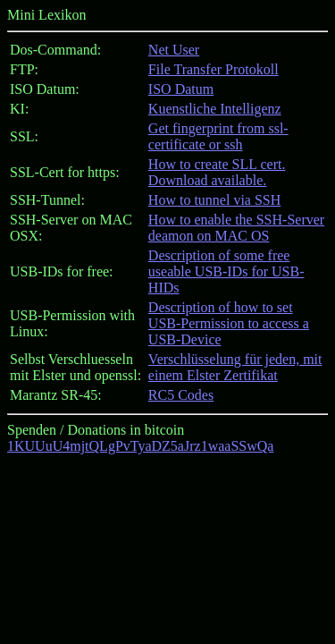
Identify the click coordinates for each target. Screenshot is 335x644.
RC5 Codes (181, 395)
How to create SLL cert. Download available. (217, 172)
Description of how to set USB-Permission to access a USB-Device (229, 323)
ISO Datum (181, 89)
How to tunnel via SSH (214, 200)
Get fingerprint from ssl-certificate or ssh (218, 136)
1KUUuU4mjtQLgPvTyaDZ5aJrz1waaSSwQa (140, 446)
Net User (174, 50)
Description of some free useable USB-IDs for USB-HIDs (226, 271)
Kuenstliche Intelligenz (215, 109)
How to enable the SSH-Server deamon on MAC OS (236, 228)
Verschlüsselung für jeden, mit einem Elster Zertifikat (235, 367)
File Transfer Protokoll (214, 69)
